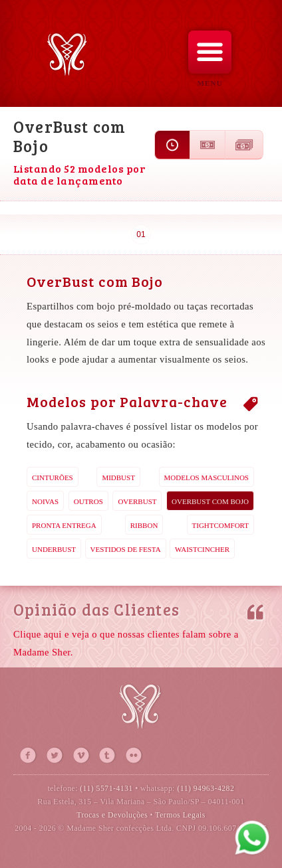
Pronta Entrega (64, 525)
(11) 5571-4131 (106, 788)
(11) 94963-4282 (206, 788)
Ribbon (144, 525)
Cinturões (53, 477)
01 (141, 234)
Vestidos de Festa (126, 549)
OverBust (137, 501)
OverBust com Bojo (210, 501)
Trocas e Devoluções (112, 815)
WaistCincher (202, 549)
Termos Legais (180, 815)
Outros (88, 501)
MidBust (118, 477)
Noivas (45, 501)
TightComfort (221, 525)
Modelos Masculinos (207, 477)
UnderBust (54, 549)
